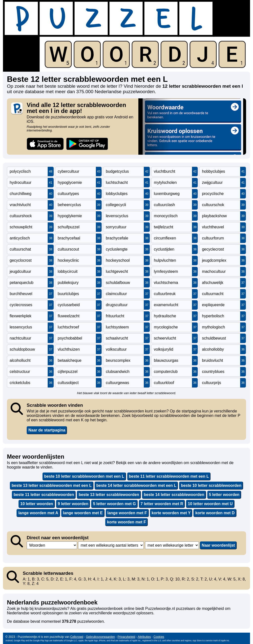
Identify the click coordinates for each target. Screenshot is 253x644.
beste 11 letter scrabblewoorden (44, 495)
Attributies (144, 637)
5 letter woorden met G (114, 504)
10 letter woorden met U (210, 504)
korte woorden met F (126, 522)
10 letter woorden (37, 504)
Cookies (159, 637)
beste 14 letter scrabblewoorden (174, 495)
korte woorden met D (215, 513)
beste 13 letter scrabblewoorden (109, 495)
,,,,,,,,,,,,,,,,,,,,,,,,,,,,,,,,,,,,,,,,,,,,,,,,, (111, 545)
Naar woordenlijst (218, 545)
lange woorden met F (127, 513)
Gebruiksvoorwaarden (100, 637)
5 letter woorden (224, 495)
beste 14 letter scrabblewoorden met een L (136, 485)
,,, (52, 545)
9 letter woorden (73, 504)
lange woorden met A (38, 513)
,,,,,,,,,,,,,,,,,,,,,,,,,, (172, 545)
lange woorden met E (83, 513)
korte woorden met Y (171, 513)
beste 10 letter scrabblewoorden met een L (84, 476)
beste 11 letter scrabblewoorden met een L (169, 476)
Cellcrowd (77, 637)
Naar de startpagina (47, 430)
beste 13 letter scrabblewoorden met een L (52, 485)
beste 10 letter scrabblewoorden (211, 485)
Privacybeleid (126, 637)
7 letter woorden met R (162, 504)
